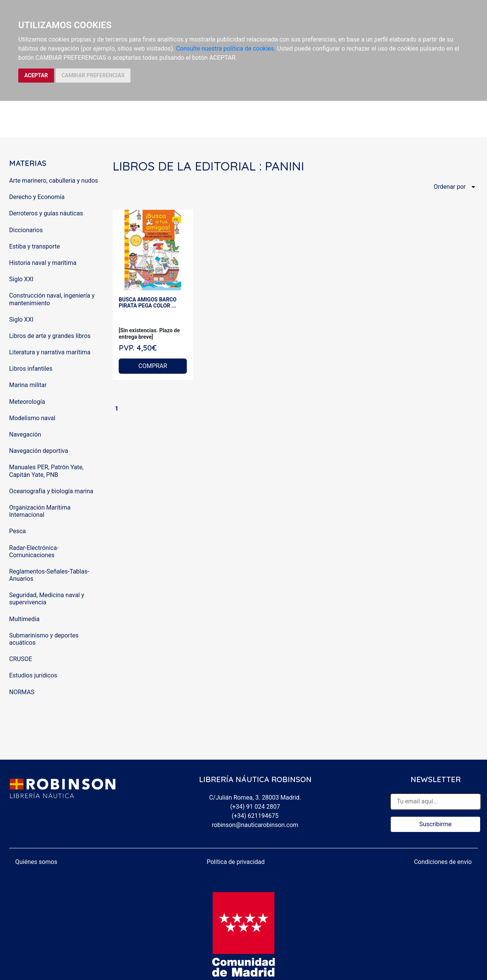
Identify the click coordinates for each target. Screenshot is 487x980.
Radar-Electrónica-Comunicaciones (34, 551)
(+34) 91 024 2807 (255, 807)
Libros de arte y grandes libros (50, 336)
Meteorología (27, 402)
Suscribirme (435, 824)
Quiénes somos (36, 862)
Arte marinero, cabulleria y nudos (54, 181)
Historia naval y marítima (43, 263)
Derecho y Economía (37, 197)
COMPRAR (153, 366)
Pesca (18, 531)
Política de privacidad (236, 862)
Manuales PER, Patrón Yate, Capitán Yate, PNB (46, 471)
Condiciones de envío (443, 862)
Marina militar (28, 385)
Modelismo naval (32, 418)
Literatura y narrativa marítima (50, 352)
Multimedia (24, 619)
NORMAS (22, 692)
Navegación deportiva (39, 451)
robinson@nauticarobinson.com (255, 825)
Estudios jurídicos (33, 675)
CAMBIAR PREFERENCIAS (93, 75)
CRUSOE (21, 659)
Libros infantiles (31, 369)
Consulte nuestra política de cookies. (226, 49)
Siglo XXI (21, 279)
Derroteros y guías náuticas (46, 213)
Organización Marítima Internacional (40, 511)
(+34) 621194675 (255, 816)
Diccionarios (26, 230)
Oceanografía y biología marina (51, 491)
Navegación (25, 434)
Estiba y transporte (34, 246)
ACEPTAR (36, 75)
